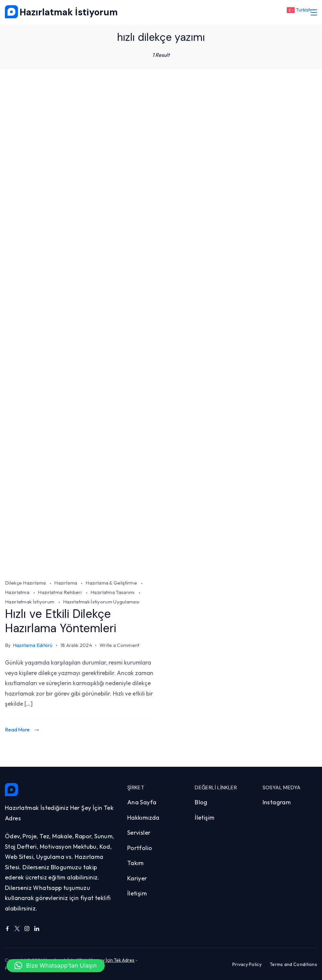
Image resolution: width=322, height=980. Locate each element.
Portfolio (140, 848)
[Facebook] (7, 928)
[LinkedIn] (37, 928)
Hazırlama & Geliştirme (112, 583)
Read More (17, 729)
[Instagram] (27, 928)
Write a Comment (120, 645)
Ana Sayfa (142, 802)
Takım (136, 863)
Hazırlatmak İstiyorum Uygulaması (101, 602)
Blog (201, 802)
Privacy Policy (247, 964)
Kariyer (137, 878)
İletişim (137, 893)
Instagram (277, 802)
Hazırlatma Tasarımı (113, 592)
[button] (56, 966)
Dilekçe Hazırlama (26, 583)
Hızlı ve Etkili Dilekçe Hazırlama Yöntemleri (62, 621)
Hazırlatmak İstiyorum (69, 12)
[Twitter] (17, 928)
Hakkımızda (143, 817)
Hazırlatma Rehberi (60, 592)
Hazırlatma (18, 592)
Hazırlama (66, 583)
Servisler (139, 832)
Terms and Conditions (293, 964)
